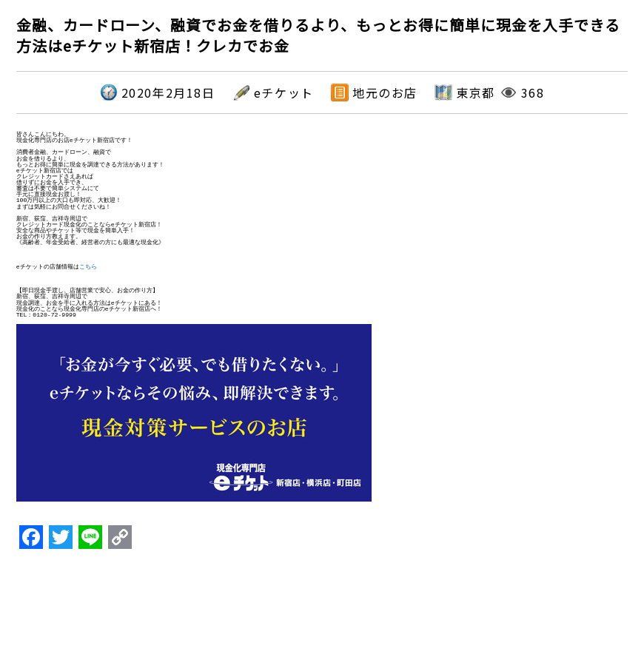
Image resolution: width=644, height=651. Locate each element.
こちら (88, 267)
